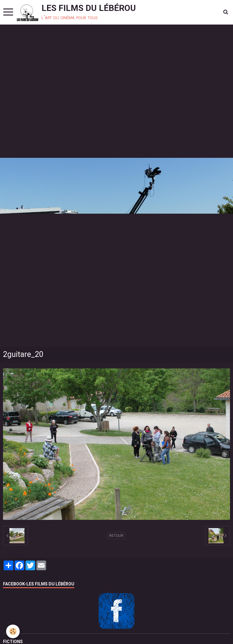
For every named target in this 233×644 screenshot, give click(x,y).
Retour (116, 536)
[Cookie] (13, 631)
